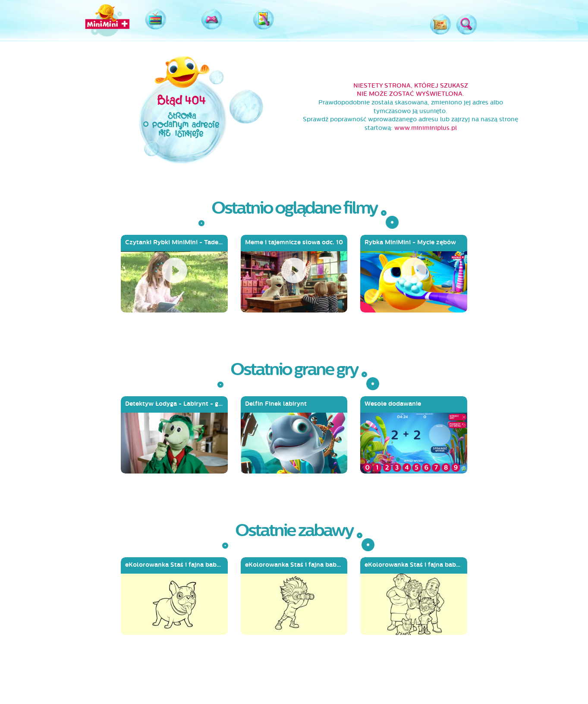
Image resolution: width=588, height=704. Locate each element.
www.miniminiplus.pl (426, 128)
